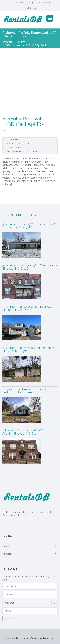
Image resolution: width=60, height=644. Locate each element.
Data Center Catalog (24, 3)
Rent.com (7, 554)
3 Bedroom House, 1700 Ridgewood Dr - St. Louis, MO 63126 (30, 349)
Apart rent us (44, 3)
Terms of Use (29, 638)
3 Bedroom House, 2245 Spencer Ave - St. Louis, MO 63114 (28, 308)
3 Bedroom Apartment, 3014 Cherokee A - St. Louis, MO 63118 (30, 267)
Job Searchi (32, 8)
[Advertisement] (30, 79)
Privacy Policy (12, 638)
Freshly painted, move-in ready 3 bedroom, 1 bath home (24, 391)
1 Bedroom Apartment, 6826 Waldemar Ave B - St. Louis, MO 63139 (28, 432)
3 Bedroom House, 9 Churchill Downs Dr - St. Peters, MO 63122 (29, 226)
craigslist (7, 546)
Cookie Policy (46, 638)
